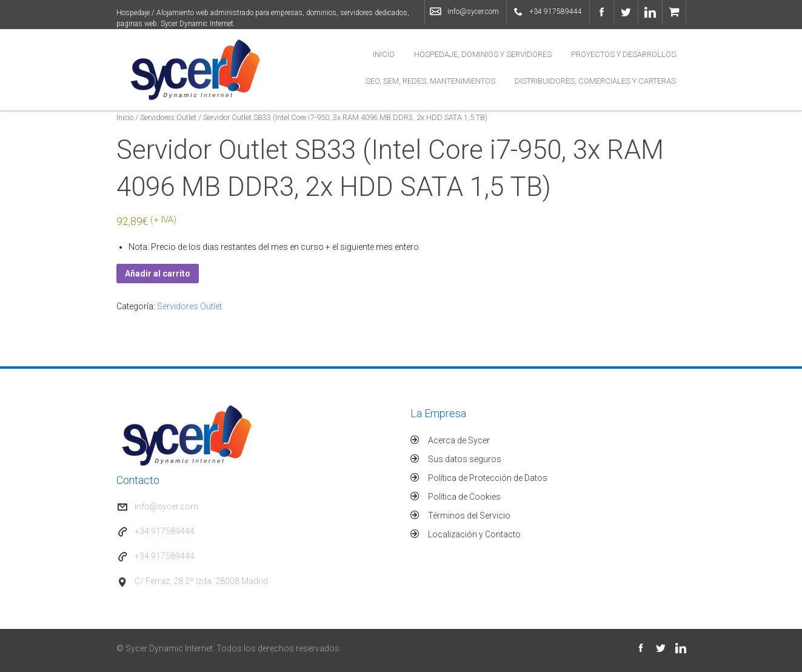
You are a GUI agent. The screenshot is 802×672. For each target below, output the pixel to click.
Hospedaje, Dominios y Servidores (483, 54)
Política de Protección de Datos (488, 478)
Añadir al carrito (158, 274)
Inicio (384, 54)
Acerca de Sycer (459, 440)
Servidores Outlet (168, 117)
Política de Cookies (464, 497)
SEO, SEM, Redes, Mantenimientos (430, 81)
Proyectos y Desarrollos (623, 54)
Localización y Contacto (474, 534)
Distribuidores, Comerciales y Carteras (595, 81)
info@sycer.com (473, 12)
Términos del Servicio (469, 516)
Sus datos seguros (465, 459)
